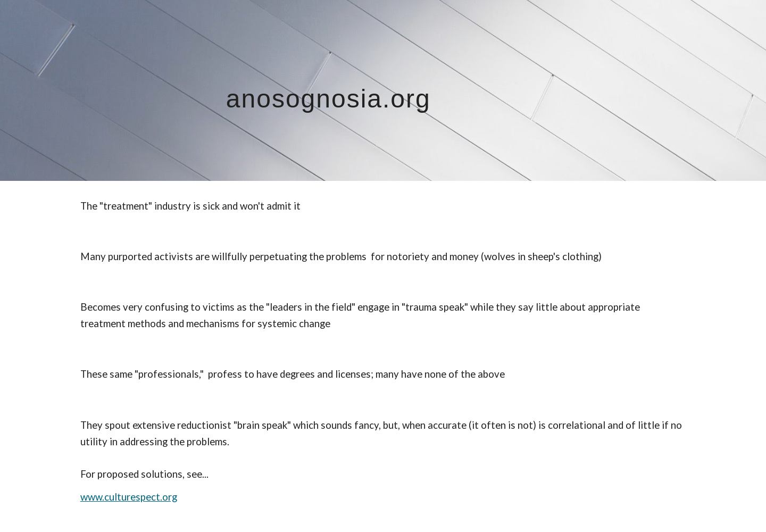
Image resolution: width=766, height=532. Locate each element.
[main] (383, 90)
